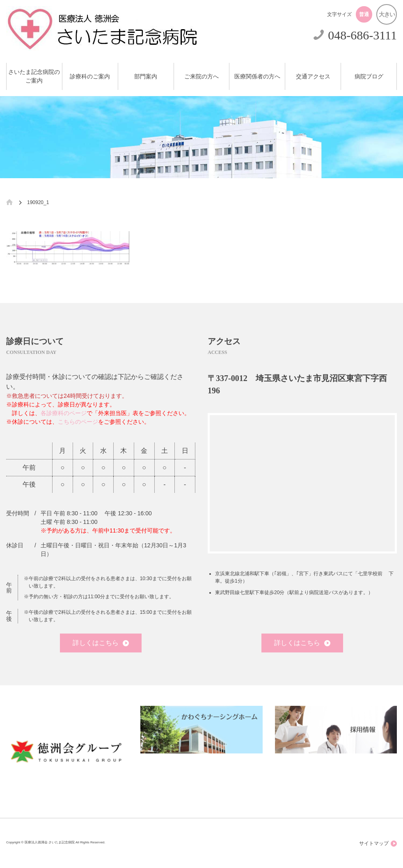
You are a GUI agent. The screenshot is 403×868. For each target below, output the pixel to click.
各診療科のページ (64, 413)
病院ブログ (369, 77)
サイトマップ (378, 844)
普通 (364, 14)
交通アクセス (313, 77)
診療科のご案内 (90, 77)
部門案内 (146, 77)
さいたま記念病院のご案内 (34, 76)
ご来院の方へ (201, 77)
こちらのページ (78, 422)
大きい (387, 14)
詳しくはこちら (101, 643)
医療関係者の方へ (257, 77)
